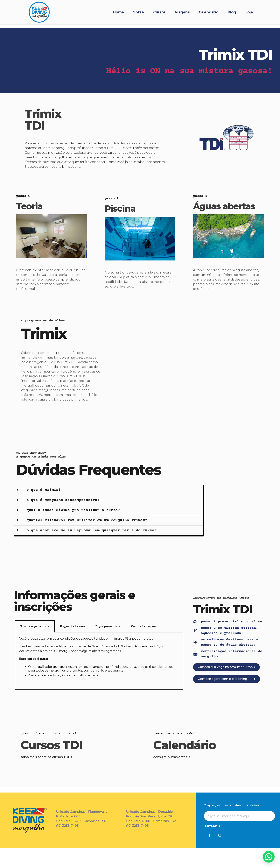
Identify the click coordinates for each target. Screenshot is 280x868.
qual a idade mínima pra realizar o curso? (73, 510)
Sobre (139, 12)
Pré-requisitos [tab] (35, 626)
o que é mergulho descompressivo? (63, 500)
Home (118, 12)
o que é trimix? (44, 490)
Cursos (159, 12)
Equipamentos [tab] (108, 626)
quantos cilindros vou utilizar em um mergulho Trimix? (87, 520)
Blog (232, 12)
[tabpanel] (99, 661)
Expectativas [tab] (72, 626)
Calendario (208, 12)
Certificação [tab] (144, 626)
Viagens (182, 12)
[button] (109, 490)
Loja (249, 12)
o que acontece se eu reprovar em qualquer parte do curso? (91, 530)
